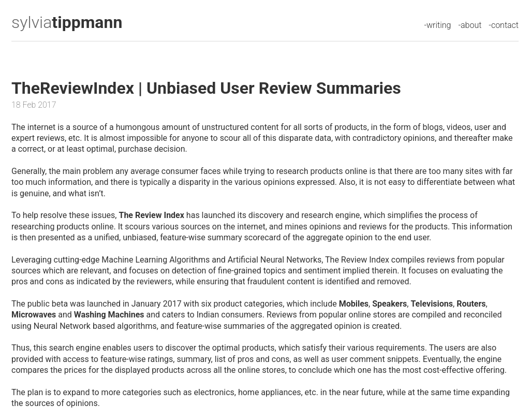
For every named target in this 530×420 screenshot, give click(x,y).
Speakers (389, 304)
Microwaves (34, 315)
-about (470, 25)
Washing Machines (109, 315)
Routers (471, 304)
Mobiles (354, 304)
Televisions (432, 304)
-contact (504, 25)
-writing (437, 25)
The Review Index (151, 215)
